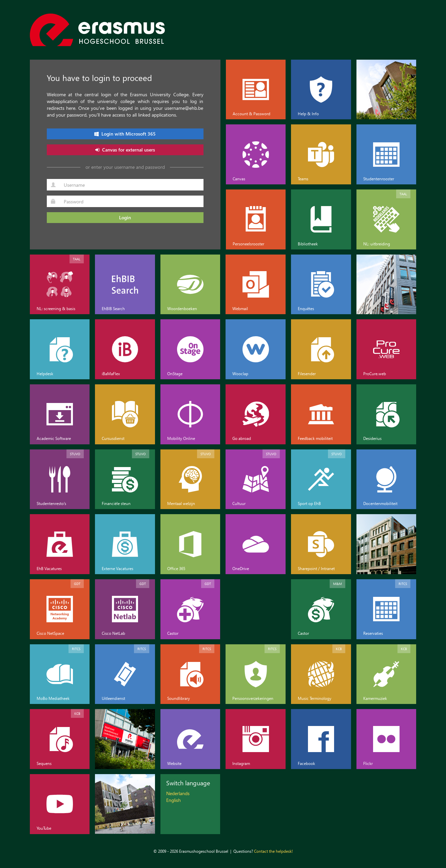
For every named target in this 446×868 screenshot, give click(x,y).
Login (125, 217)
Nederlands (178, 793)
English (173, 800)
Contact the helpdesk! (273, 851)
